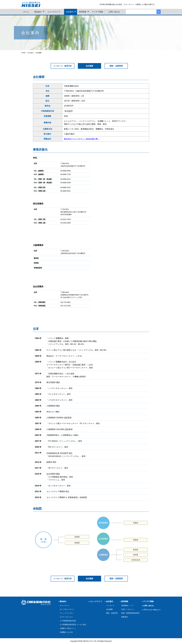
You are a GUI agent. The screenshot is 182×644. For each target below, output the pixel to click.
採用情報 (83, 12)
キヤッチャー (65, 606)
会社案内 (70, 12)
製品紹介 (38, 12)
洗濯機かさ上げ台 (66, 632)
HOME (23, 53)
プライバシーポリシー (152, 610)
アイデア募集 (97, 12)
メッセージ (110, 606)
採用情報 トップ (127, 606)
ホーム (26, 12)
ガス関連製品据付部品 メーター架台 (73, 625)
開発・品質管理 (116, 66)
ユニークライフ (54, 12)
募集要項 (125, 617)
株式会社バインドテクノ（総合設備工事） (82, 139)
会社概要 (109, 609)
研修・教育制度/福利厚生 (130, 613)
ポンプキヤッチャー (67, 609)
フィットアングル (66, 613)
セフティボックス (66, 617)
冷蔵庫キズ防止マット (68, 628)
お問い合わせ (114, 12)
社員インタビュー (128, 609)
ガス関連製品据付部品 (68, 621)
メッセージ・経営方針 (63, 66)
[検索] (141, 12)
